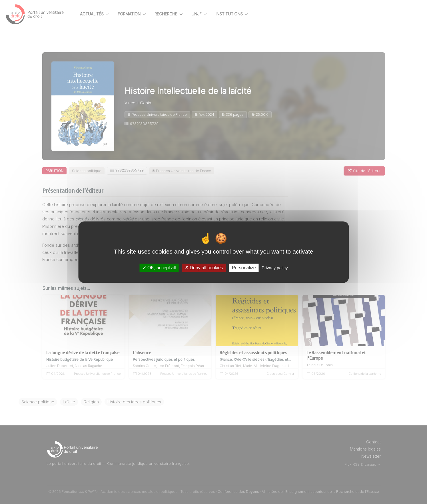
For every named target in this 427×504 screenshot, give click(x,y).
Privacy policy (275, 268)
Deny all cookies (204, 268)
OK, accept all (159, 268)
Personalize (244, 268)
